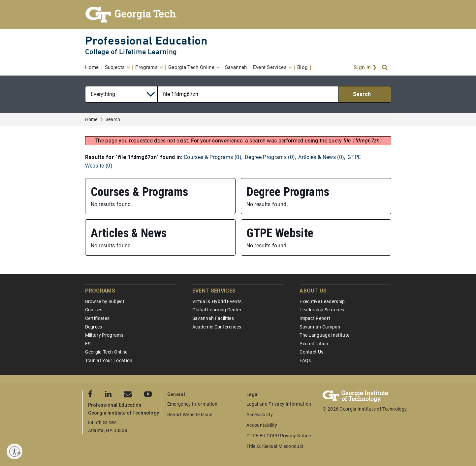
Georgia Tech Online (106, 352)
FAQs (305, 360)
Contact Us (311, 352)
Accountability (262, 425)
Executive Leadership (322, 301)
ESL (89, 344)
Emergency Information (192, 404)
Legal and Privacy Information (279, 404)
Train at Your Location (109, 360)
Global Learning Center (217, 310)
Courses (94, 310)
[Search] (385, 68)
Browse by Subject (105, 301)
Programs (100, 291)
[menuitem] (94, 67)
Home (91, 119)
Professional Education (146, 40)
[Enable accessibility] (15, 451)
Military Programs (104, 335)
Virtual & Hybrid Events (217, 301)
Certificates (97, 318)
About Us (313, 291)
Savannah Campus (320, 327)
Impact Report (315, 318)
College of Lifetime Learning (131, 52)
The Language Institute (324, 335)
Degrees (94, 327)
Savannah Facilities (213, 318)
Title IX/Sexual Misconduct (275, 446)
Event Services (214, 291)
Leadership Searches (322, 310)
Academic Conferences (217, 327)
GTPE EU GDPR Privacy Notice (279, 436)
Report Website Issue (190, 415)
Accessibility (260, 415)
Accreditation (314, 344)
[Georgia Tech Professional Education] (238, 15)
